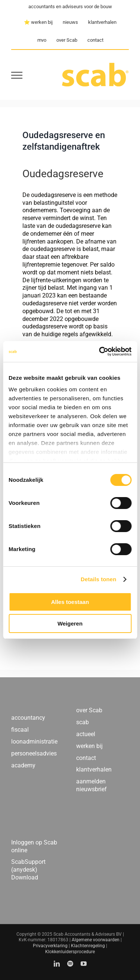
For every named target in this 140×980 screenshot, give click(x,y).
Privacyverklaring (50, 946)
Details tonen (98, 579)
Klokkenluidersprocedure (70, 952)
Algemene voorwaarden (96, 940)
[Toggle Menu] (17, 75)
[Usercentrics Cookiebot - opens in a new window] (100, 351)
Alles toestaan (70, 602)
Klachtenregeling (88, 946)
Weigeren (70, 623)
